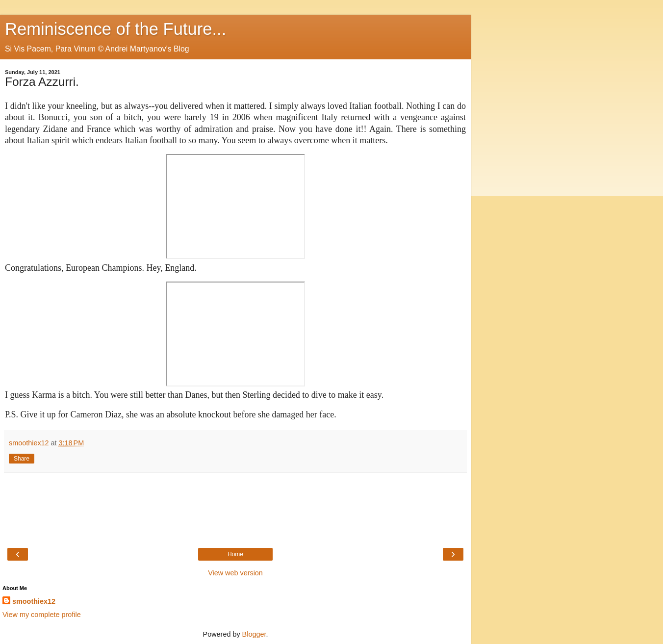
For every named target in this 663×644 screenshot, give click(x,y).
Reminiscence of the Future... (115, 29)
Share (22, 459)
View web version (235, 573)
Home (235, 554)
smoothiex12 (34, 601)
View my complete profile (42, 615)
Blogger (254, 634)
